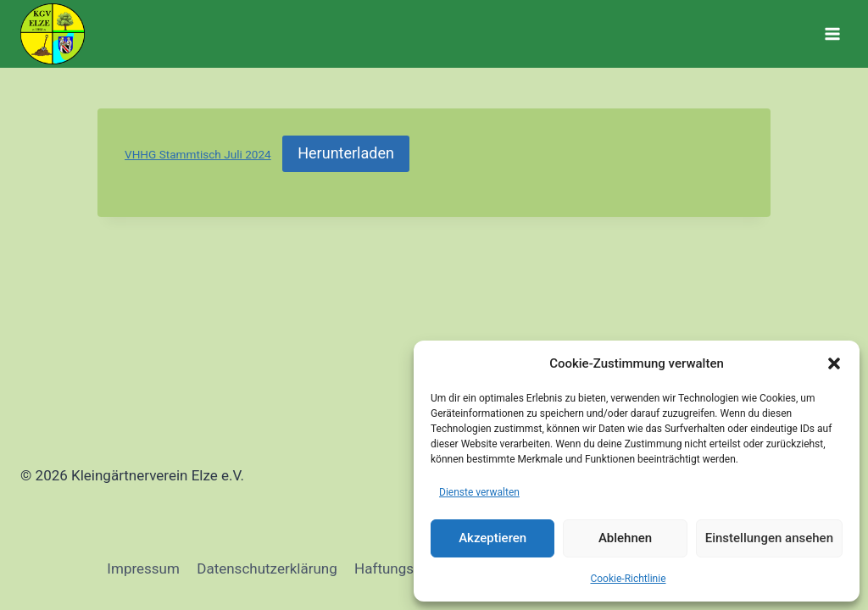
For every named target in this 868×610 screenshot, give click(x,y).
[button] (834, 363)
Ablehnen (625, 538)
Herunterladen (346, 153)
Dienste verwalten (479, 492)
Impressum (143, 568)
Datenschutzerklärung (267, 568)
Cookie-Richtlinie (628, 579)
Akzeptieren (492, 538)
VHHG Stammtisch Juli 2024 (198, 154)
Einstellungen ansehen (769, 538)
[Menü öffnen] (832, 33)
